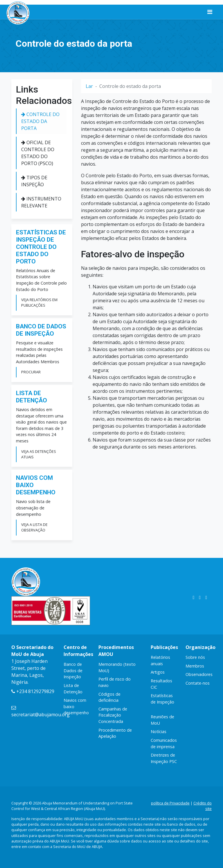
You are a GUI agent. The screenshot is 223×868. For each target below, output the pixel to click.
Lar (89, 86)
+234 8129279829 (33, 691)
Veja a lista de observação (34, 527)
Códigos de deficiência (109, 697)
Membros (195, 666)
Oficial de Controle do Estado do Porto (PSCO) (38, 153)
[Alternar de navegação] (210, 12)
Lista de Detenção (73, 689)
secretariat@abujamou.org (41, 712)
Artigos (158, 672)
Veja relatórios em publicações (39, 302)
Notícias (159, 732)
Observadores (199, 674)
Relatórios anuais (160, 660)
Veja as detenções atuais (39, 454)
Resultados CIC (161, 684)
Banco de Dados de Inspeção (73, 670)
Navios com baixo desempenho (76, 706)
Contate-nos (198, 683)
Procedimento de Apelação (115, 733)
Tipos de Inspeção (34, 181)
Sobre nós (195, 657)
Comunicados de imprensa (164, 743)
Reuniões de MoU (162, 720)
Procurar (31, 372)
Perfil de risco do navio (115, 682)
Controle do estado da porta (40, 121)
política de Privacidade (170, 803)
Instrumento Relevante (41, 202)
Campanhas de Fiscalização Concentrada (113, 715)
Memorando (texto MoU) (117, 667)
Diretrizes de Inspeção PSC (164, 758)
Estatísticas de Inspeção (162, 699)
